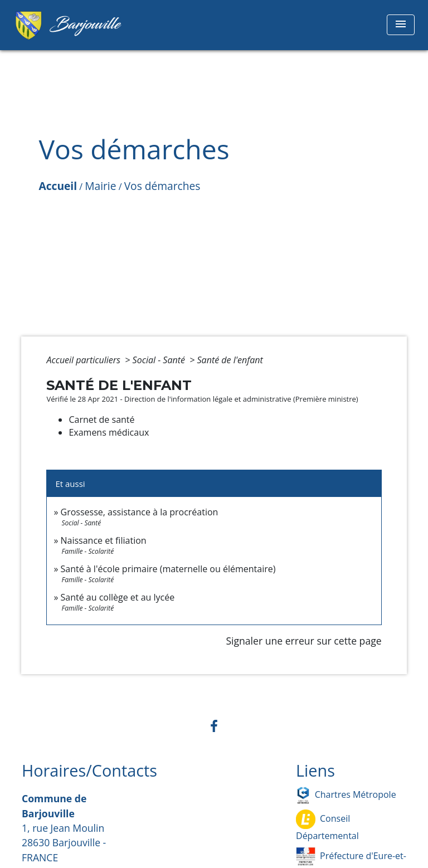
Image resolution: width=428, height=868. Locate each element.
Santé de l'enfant (230, 360)
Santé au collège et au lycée (118, 597)
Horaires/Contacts (89, 771)
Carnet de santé (101, 420)
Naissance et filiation (104, 540)
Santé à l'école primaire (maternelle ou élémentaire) (168, 569)
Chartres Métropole (346, 795)
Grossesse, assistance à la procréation (140, 512)
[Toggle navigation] (401, 25)
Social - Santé (160, 360)
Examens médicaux (109, 432)
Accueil (58, 186)
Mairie (100, 186)
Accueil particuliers (84, 360)
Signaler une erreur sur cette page (303, 641)
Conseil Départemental (327, 826)
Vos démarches (162, 186)
